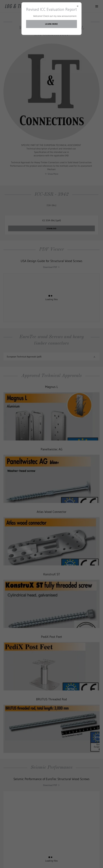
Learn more (51, 24)
